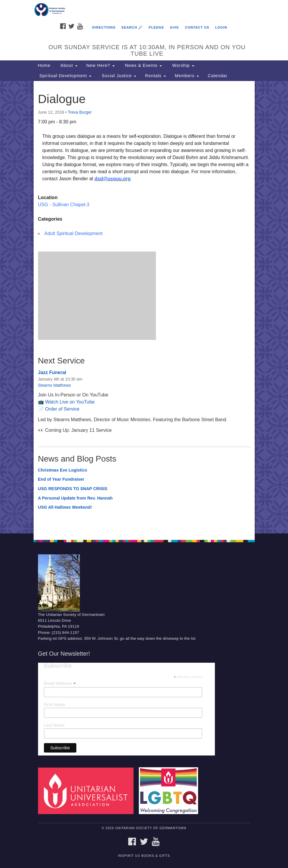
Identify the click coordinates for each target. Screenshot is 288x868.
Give (175, 27)
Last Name (54, 725)
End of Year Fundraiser (61, 479)
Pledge (156, 27)
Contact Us (197, 27)
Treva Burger (80, 112)
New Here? (101, 65)
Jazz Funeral (52, 372)
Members (187, 76)
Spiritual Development (65, 76)
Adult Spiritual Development (74, 233)
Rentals (155, 76)
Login (221, 27)
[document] (144, 307)
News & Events (143, 65)
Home (44, 65)
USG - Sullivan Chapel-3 (64, 205)
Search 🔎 (132, 27)
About (68, 65)
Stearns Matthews (55, 385)
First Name (55, 705)
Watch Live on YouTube (70, 402)
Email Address (60, 683)
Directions (104, 27)
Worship (182, 65)
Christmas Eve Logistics (63, 470)
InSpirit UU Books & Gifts (144, 856)
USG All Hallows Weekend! (65, 507)
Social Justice (118, 76)
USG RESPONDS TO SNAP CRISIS (73, 489)
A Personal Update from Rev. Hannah (75, 498)
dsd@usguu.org (113, 179)
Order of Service (62, 409)
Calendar (218, 76)
